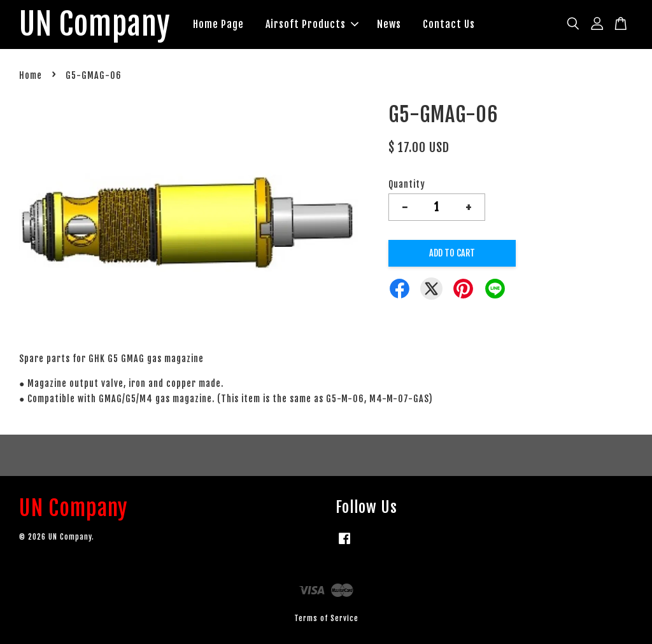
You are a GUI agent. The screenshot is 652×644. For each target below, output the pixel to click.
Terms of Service (326, 618)
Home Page (219, 24)
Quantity (407, 184)
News (390, 24)
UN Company (95, 25)
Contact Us (450, 24)
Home (31, 76)
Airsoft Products (313, 24)
